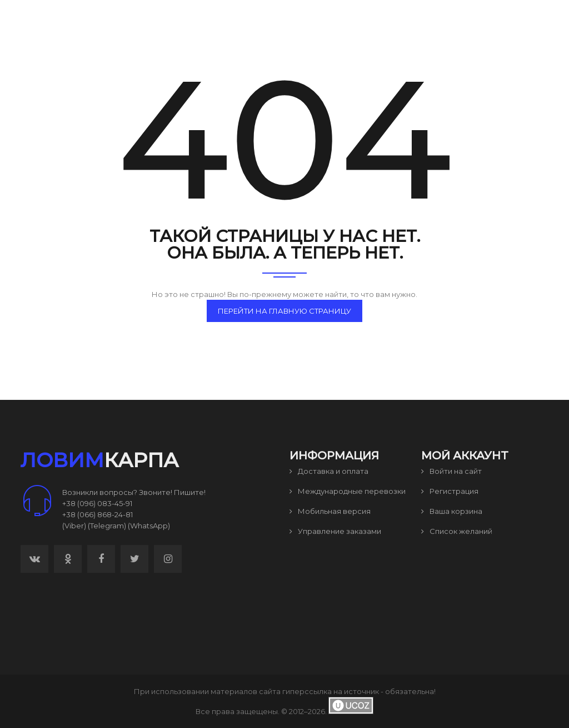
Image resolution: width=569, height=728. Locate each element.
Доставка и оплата (329, 471)
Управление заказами (335, 531)
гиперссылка (307, 691)
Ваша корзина (452, 511)
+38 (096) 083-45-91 (97, 503)
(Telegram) (107, 526)
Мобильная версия (330, 511)
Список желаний (457, 531)
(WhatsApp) (149, 526)
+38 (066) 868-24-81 (98, 514)
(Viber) (74, 526)
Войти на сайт (451, 471)
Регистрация (450, 491)
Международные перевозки (348, 491)
